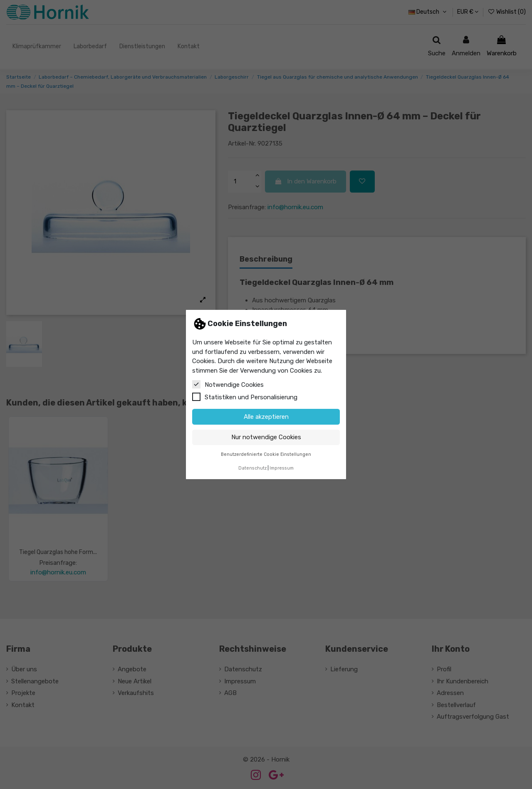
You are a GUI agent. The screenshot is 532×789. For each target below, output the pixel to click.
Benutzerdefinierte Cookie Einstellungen (266, 454)
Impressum (282, 468)
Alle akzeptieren (266, 417)
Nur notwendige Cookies (266, 437)
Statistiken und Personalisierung (245, 397)
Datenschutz (252, 468)
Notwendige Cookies (228, 384)
